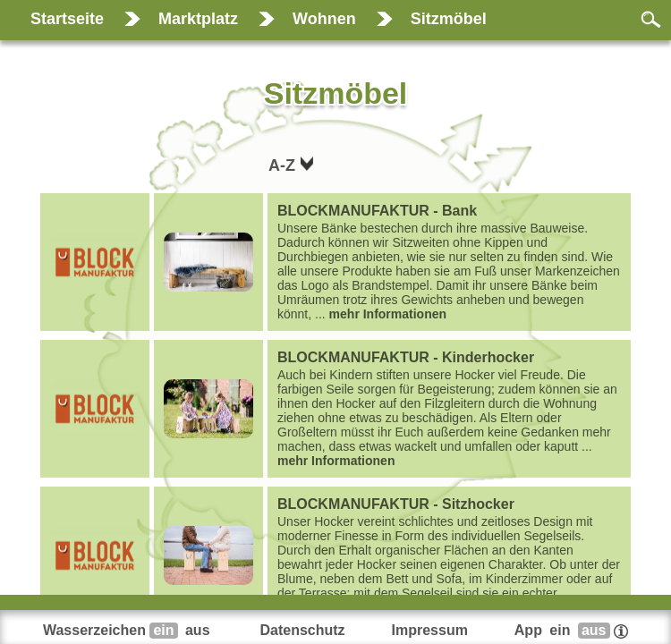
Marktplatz (198, 19)
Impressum (430, 630)
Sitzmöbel (449, 19)
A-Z (284, 165)
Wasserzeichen (128, 630)
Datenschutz (302, 630)
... (449, 262)
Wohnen (324, 19)
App (571, 630)
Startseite (67, 19)
